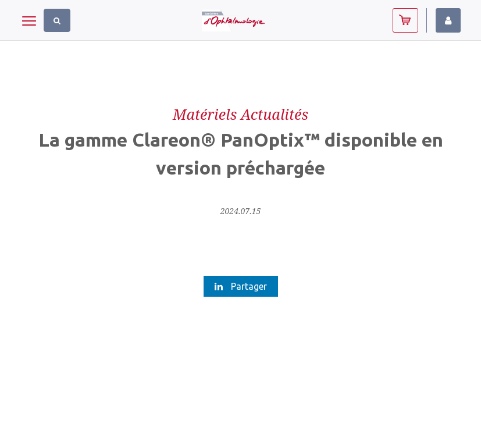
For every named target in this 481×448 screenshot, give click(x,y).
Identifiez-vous (448, 20)
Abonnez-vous (405, 20)
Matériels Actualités (240, 114)
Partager (241, 286)
